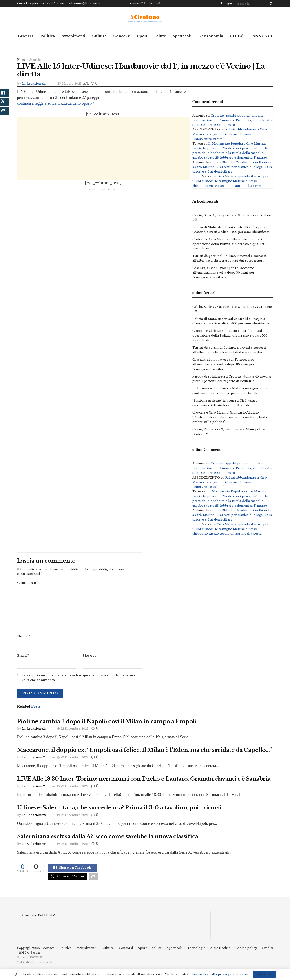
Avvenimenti (73, 36)
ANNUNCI (262, 36)
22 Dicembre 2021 (73, 730)
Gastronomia (211, 36)
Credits (268, 952)
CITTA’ (236, 36)
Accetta (264, 974)
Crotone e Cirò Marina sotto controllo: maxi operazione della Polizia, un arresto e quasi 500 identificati (230, 244)
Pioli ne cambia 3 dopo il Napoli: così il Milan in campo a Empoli (107, 723)
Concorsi (122, 36)
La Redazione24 (34, 84)
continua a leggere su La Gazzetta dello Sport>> (56, 103)
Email (23, 657)
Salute (160, 36)
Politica (48, 36)
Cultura (99, 36)
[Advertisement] (103, 148)
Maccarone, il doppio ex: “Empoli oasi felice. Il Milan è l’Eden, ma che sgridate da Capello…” (145, 752)
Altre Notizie (220, 952)
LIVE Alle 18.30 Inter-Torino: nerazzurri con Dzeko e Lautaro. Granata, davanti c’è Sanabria (144, 781)
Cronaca (26, 36)
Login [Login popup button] (226, 3)
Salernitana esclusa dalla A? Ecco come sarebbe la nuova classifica (108, 838)
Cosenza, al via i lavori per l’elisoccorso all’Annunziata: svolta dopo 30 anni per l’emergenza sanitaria (223, 273)
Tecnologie (196, 952)
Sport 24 (35, 60)
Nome (24, 637)
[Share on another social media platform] (93, 880)
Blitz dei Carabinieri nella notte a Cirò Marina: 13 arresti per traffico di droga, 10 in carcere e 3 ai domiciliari (232, 167)
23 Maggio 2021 (69, 84)
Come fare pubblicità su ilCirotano (41, 3)
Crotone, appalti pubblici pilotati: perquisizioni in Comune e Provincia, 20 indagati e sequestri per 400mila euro (233, 120)
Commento (28, 583)
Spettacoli (182, 36)
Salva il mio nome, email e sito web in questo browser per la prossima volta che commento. (78, 679)
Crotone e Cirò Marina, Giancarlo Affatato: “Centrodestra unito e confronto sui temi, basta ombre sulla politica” (230, 417)
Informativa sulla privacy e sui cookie (219, 974)
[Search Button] (270, 4)
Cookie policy (246, 952)
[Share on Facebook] (72, 870)
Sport (142, 36)
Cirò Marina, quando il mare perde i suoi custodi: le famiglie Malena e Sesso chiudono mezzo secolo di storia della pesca (232, 181)
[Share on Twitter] (68, 880)
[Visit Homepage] (145, 19)
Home (21, 60)
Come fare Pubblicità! (38, 919)
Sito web (90, 657)
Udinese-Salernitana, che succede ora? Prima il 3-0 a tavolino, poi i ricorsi (119, 809)
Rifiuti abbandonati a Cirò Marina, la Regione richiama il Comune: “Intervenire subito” (230, 134)
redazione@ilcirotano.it (84, 3)
